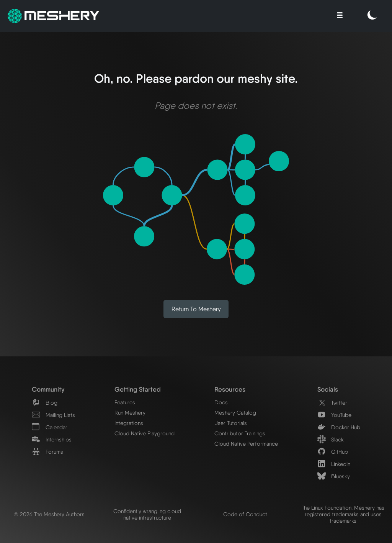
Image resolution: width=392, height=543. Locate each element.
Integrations (129, 423)
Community (48, 389)
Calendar (50, 427)
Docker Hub (339, 427)
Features (125, 402)
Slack (331, 439)
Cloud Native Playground (145, 433)
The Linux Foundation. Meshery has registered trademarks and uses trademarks (343, 514)
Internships (52, 439)
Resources (230, 389)
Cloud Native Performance (246, 444)
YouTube (334, 415)
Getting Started (138, 389)
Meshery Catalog (235, 413)
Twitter (332, 403)
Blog (45, 403)
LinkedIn (334, 464)
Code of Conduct (245, 514)
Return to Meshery (196, 309)
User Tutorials (231, 423)
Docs (221, 402)
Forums (47, 452)
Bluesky (334, 476)
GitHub (333, 452)
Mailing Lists (53, 415)
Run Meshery (130, 413)
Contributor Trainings (240, 433)
